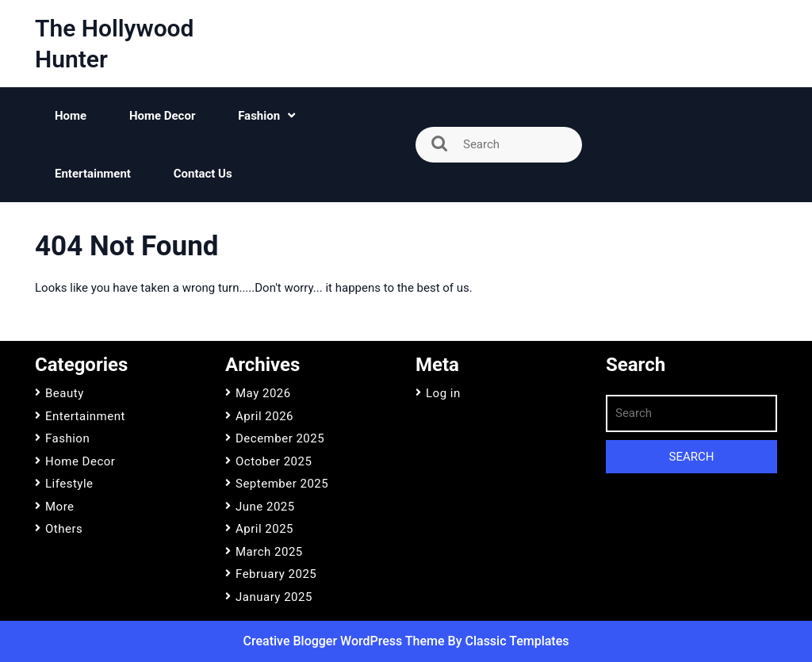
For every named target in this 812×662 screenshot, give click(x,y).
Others (64, 529)
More (60, 507)
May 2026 (263, 393)
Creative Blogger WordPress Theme (346, 641)
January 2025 (274, 597)
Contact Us (203, 174)
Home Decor (163, 116)
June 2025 (265, 507)
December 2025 (280, 438)
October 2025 (274, 461)
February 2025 (276, 574)
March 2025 (269, 552)
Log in (443, 393)
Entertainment (93, 174)
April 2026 (264, 416)
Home (71, 116)
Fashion (259, 116)
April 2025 (264, 529)
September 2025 (282, 484)
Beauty (65, 393)
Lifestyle (69, 484)
